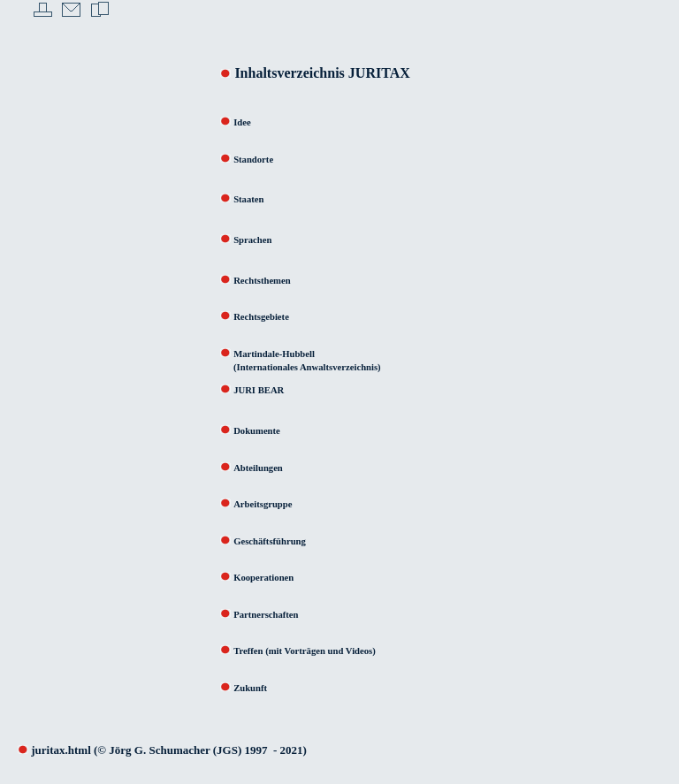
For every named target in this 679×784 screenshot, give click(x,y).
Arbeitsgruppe (263, 504)
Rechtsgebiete (261, 317)
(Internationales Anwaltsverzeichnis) (307, 367)
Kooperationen (263, 578)
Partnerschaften (266, 615)
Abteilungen (258, 468)
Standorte (253, 160)
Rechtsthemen (262, 281)
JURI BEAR (259, 390)
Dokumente (257, 431)
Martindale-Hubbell (274, 354)
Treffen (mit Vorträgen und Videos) (305, 651)
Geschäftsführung (270, 541)
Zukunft (250, 688)
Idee (242, 122)
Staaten (248, 199)
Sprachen (252, 240)
